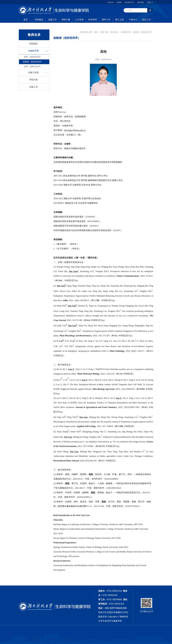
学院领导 (33, 44)
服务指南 (141, 2)
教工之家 (120, 20)
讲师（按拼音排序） (33, 66)
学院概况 (39, 20)
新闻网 (119, 2)
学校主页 (111, 2)
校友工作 (146, 20)
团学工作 (106, 20)
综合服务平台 (129, 2)
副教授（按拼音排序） (33, 62)
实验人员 (33, 87)
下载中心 (133, 20)
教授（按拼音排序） (33, 57)
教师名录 (114, 32)
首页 (26, 20)
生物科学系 (33, 51)
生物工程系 (33, 73)
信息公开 (150, 2)
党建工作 (52, 20)
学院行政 (33, 80)
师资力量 (66, 20)
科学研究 (93, 20)
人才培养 (79, 20)
